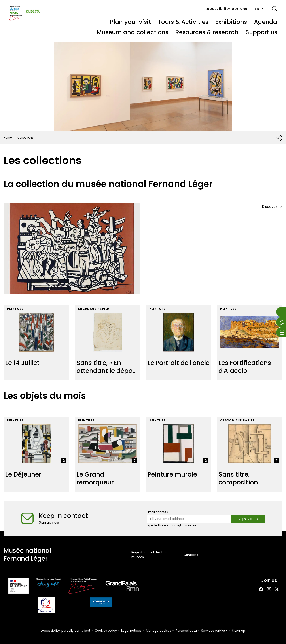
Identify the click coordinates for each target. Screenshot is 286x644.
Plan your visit (130, 22)
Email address (157, 512)
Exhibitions (231, 22)
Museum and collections (133, 32)
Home (8, 138)
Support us (261, 32)
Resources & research (207, 32)
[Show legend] (63, 461)
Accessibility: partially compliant (66, 631)
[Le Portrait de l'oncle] (179, 343)
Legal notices (131, 631)
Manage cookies (159, 631)
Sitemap (239, 631)
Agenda (266, 22)
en (260, 9)
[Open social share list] (279, 138)
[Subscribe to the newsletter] (248, 519)
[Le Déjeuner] (36, 454)
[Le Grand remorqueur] (108, 454)
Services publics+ (214, 631)
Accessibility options (226, 9)
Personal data (186, 631)
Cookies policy (106, 631)
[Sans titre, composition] (250, 454)
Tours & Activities (183, 22)
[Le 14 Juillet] (36, 343)
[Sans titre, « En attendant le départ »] (108, 343)
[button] (275, 9)
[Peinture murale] (179, 454)
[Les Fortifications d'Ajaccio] (250, 343)
